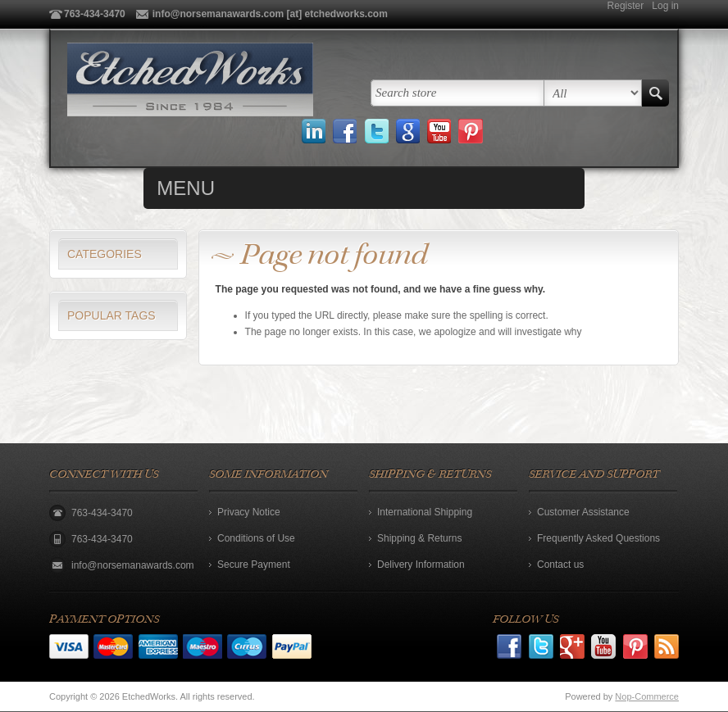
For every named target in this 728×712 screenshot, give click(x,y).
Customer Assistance (583, 512)
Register (626, 6)
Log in (665, 6)
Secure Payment (254, 565)
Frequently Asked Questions (598, 538)
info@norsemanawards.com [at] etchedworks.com (270, 14)
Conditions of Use (256, 538)
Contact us (560, 565)
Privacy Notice (249, 512)
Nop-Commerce (647, 696)
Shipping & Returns (419, 538)
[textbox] (457, 93)
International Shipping (425, 512)
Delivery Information (421, 565)
